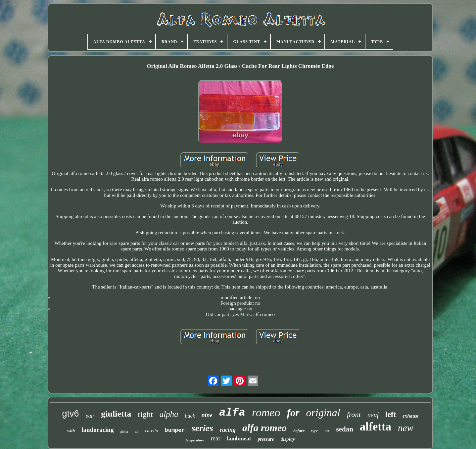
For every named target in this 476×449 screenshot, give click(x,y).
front (354, 414)
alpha (169, 414)
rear (215, 438)
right (145, 414)
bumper (175, 430)
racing (228, 430)
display (287, 439)
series (202, 428)
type (315, 431)
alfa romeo (264, 428)
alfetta (376, 427)
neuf (373, 415)
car (327, 431)
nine (207, 415)
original (323, 413)
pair (90, 416)
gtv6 (71, 414)
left (391, 414)
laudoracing (97, 430)
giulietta (116, 414)
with (71, 431)
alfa (232, 413)
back (190, 416)
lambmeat (239, 439)
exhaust (410, 416)
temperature (195, 440)
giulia (124, 432)
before (299, 431)
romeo (266, 412)
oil (137, 431)
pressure (266, 439)
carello (151, 431)
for (293, 413)
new (406, 428)
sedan (345, 429)
